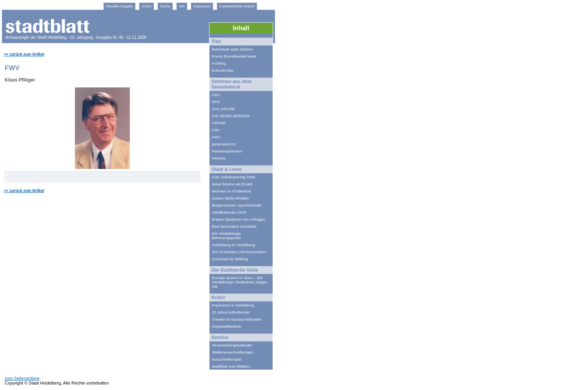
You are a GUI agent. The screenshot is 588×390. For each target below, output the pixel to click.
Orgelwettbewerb (227, 326)
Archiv (147, 6)
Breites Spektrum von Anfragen (239, 219)
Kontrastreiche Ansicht (237, 6)
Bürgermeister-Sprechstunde (237, 205)
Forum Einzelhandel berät (234, 56)
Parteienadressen (227, 151)
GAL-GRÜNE (223, 109)
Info (182, 6)
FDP (216, 130)
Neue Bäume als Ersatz (232, 184)
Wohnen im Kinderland (231, 191)
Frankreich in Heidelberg (233, 305)
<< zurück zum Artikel (24, 54)
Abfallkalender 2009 (229, 212)
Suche (165, 6)
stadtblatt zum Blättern (231, 366)
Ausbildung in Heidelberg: (234, 245)
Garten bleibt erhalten (230, 198)
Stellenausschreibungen (232, 352)
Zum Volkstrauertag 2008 (233, 177)
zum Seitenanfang (22, 378)
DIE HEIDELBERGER (231, 116)
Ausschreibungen (227, 359)
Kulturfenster (223, 70)
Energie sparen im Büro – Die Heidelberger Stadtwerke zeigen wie (239, 282)
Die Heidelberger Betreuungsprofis (227, 236)
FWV (216, 137)
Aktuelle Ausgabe (120, 6)
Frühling (219, 63)
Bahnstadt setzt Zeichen (233, 49)
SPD (216, 102)
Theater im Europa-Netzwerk (237, 319)
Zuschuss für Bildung (230, 259)
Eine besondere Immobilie (234, 226)
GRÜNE (219, 123)
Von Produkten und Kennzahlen (239, 252)
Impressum (202, 6)
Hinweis (219, 158)
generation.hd (224, 144)
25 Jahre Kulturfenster (231, 312)
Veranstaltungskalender (232, 345)
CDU (216, 95)
